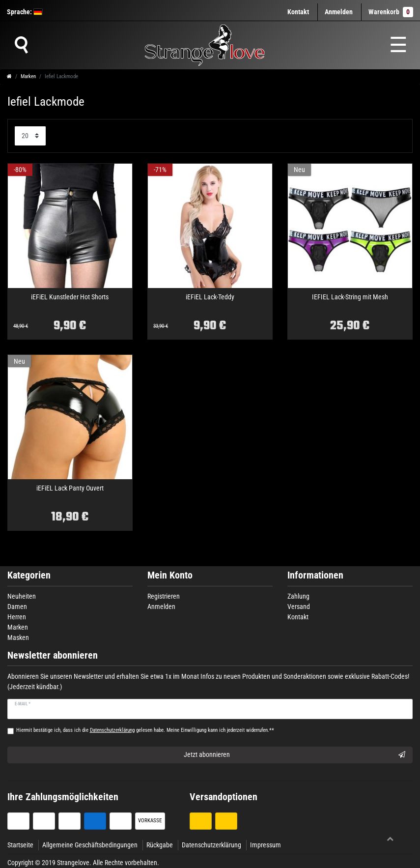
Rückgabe (160, 845)
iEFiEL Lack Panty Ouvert (70, 488)
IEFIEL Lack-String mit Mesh (350, 297)
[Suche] (21, 45)
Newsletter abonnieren (53, 655)
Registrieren (164, 596)
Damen (17, 607)
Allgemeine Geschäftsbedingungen (90, 845)
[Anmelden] (339, 12)
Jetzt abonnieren (295, 755)
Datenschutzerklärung (211, 845)
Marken (28, 76)
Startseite (20, 845)
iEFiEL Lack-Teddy (210, 297)
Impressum (266, 845)
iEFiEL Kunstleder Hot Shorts (70, 297)
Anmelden (161, 607)
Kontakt (298, 12)
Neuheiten (22, 596)
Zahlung (298, 596)
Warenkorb (391, 12)
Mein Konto (170, 575)
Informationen (315, 575)
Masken (18, 637)
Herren (17, 617)
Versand (299, 607)
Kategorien (29, 575)
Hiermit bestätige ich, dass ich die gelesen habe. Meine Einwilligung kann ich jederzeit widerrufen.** (145, 730)
